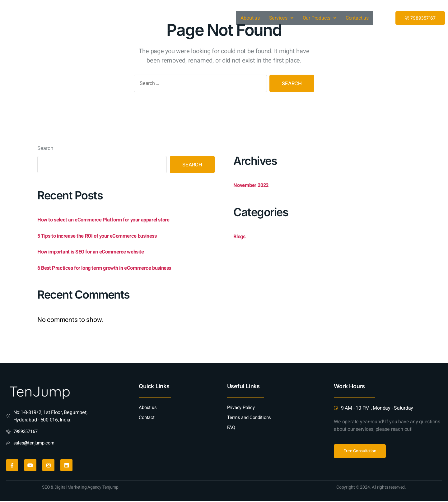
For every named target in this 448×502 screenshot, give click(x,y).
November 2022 (256, 185)
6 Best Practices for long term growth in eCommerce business (125, 267)
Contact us (357, 18)
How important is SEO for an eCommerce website (106, 251)
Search (45, 148)
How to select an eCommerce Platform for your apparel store (123, 219)
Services (281, 18)
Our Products (320, 18)
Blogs (242, 236)
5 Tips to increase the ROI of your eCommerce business (116, 235)
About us (250, 18)
